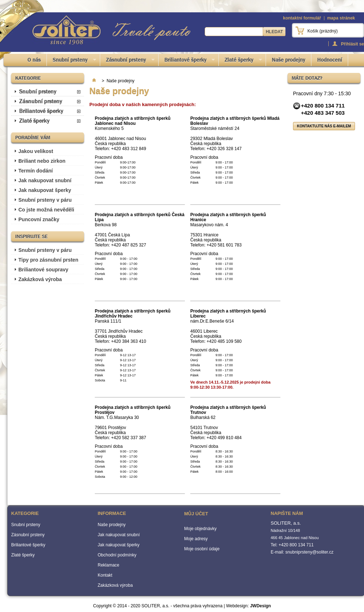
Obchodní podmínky (117, 555)
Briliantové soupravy (43, 270)
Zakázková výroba (40, 279)
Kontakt (105, 575)
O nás (34, 60)
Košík (323, 31)
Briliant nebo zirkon (42, 161)
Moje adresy (196, 539)
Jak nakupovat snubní (45, 180)
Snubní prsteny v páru (45, 200)
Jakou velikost (36, 151)
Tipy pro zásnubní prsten (48, 260)
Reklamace (108, 565)
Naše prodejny (288, 60)
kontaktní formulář (302, 18)
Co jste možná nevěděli (46, 210)
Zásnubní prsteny (127, 61)
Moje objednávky (200, 529)
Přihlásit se (352, 44)
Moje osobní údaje (202, 549)
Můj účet (196, 514)
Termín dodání (35, 171)
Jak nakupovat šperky (45, 190)
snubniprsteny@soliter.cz (310, 552)
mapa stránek (341, 18)
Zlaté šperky (240, 61)
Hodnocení (330, 60)
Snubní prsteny (72, 61)
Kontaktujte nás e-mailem (324, 126)
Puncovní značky (39, 219)
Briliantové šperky (187, 61)
